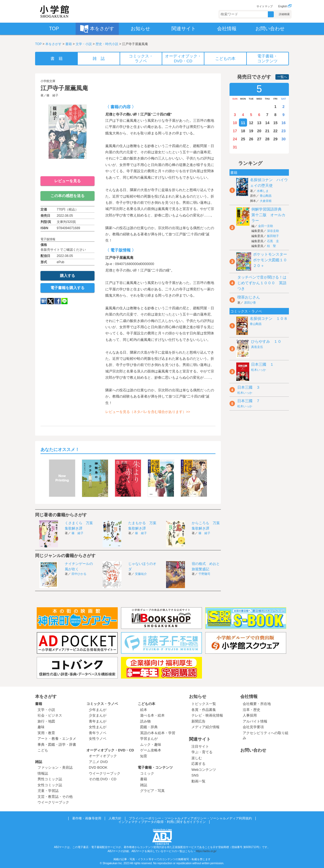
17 (235, 131)
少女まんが (98, 715)
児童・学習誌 (48, 791)
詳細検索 (284, 14)
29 (275, 139)
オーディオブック (103, 756)
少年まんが (98, 710)
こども (43, 750)
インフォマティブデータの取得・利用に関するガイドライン (162, 822)
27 (259, 139)
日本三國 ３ (249, 387)
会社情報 (249, 696)
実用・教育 (46, 733)
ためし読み (67, 168)
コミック (147, 773)
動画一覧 (198, 781)
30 (283, 139)
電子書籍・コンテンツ (155, 767)
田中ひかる (79, 574)
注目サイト (200, 746)
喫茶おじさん (249, 297)
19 (251, 131)
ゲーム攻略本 (151, 750)
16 (283, 123)
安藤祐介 (141, 574)
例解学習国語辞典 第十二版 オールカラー (268, 215)
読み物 (145, 721)
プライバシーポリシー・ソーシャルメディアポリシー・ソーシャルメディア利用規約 (190, 818)
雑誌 (39, 762)
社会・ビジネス (50, 715)
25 (243, 139)
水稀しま (263, 191)
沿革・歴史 (252, 710)
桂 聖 (271, 246)
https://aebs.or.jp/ (206, 851)
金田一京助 (266, 226)
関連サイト (200, 739)
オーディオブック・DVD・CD (110, 750)
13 (259, 123)
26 (251, 139)
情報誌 (43, 773)
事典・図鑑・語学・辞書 (57, 745)
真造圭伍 (257, 347)
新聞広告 (198, 721)
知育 (144, 756)
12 (251, 123)
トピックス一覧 (204, 704)
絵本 (144, 710)
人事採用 (250, 715)
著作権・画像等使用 (87, 818)
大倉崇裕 (266, 201)
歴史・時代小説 (107, 44)
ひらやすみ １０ (266, 341)
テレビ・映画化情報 (207, 715)
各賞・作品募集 (204, 710)
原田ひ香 (250, 303)
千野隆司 (204, 574)
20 (259, 131)
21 (267, 131)
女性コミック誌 (50, 785)
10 (235, 123)
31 (235, 147)
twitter (50, 301)
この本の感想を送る (67, 196)
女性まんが (98, 727)
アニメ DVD (98, 762)
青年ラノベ (98, 733)
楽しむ (197, 758)
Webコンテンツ (204, 770)
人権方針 (115, 818)
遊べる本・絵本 (152, 715)
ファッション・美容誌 (55, 767)
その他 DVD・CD (103, 779)
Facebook (58, 301)
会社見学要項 (253, 727)
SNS (195, 775)
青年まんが (98, 721)
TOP (38, 44)
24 (235, 139)
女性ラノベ (98, 739)
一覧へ (282, 77)
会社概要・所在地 (257, 704)
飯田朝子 (273, 236)
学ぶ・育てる (202, 752)
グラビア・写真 (152, 791)
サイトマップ (265, 6)
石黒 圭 (273, 241)
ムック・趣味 (151, 745)
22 (275, 131)
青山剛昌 (266, 196)
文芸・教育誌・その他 (55, 797)
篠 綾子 (52, 95)
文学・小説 (84, 44)
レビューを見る (67, 181)
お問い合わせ (253, 750)
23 (283, 131)
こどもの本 (146, 704)
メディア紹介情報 (205, 727)
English (285, 6)
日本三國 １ (262, 364)
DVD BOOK (98, 767)
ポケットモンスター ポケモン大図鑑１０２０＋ (272, 260)
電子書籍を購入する (67, 288)
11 (243, 123)
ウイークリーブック (53, 802)
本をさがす (53, 44)
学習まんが (151, 739)
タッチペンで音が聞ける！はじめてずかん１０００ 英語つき (262, 283)
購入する (67, 276)
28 (267, 139)
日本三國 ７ (249, 401)
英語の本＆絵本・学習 (158, 733)
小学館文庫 (48, 81)
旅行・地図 (46, 721)
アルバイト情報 (255, 721)
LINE (64, 301)
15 (275, 123)
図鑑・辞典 (149, 727)
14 (267, 123)
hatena (44, 301)
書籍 (69, 44)
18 (243, 131)
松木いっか (259, 370)
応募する (198, 764)
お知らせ (198, 696)
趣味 (41, 727)
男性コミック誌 (50, 779)
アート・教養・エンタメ (57, 739)
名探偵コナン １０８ (269, 318)
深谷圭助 (273, 231)
